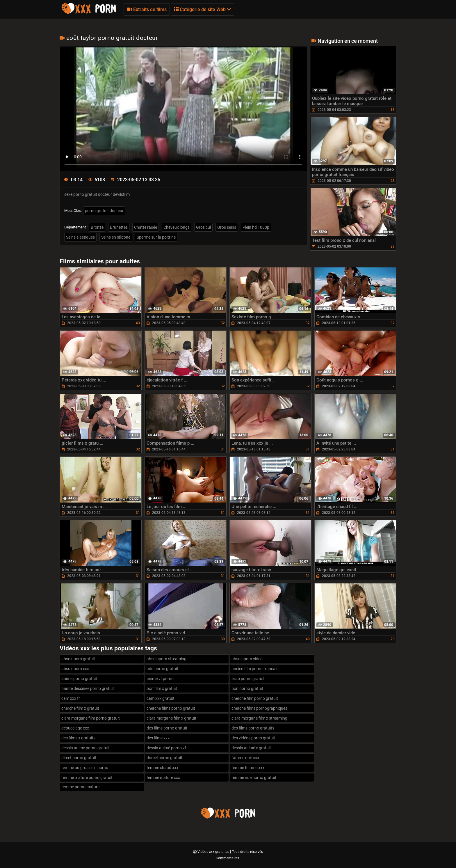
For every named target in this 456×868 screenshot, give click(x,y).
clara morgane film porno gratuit (91, 718)
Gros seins (227, 227)
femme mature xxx (163, 778)
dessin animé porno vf (166, 748)
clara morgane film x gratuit (171, 718)
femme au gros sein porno (85, 768)
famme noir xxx (245, 758)
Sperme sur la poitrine (156, 237)
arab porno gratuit (248, 679)
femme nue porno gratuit (254, 778)
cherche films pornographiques (259, 708)
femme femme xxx (248, 768)
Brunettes (119, 227)
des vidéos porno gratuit (253, 738)
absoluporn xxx (75, 669)
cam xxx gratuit (161, 698)
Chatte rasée (146, 227)
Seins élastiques (80, 237)
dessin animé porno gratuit (85, 748)
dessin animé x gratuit (251, 748)
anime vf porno (160, 679)
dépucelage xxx (75, 728)
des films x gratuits (78, 738)
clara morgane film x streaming (259, 718)
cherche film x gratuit (80, 708)
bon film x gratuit (162, 688)
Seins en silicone (116, 237)
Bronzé (97, 227)
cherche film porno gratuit (255, 698)
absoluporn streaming (166, 659)
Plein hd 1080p (256, 227)
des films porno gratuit (167, 728)
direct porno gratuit (79, 758)
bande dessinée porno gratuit (88, 688)
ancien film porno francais (255, 669)
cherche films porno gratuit (171, 708)
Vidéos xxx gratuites (214, 852)
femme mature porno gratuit (87, 778)
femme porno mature (80, 787)
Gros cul (203, 227)
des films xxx (158, 738)
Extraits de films (147, 9)
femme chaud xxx (162, 768)
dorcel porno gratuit (164, 758)
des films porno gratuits (253, 728)
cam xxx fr (71, 698)
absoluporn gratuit (78, 659)
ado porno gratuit (162, 669)
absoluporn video (247, 659)
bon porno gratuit (247, 688)
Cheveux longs (177, 227)
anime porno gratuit (79, 679)
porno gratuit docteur (104, 211)
